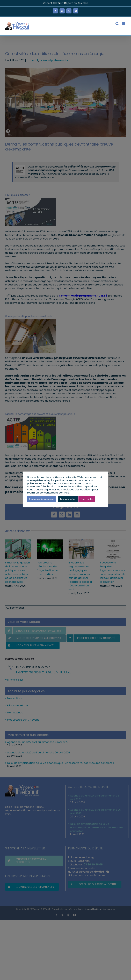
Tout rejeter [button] (87, 499)
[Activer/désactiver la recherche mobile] (117, 24)
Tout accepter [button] (68, 499)
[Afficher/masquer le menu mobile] (124, 24)
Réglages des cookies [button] (42, 499)
